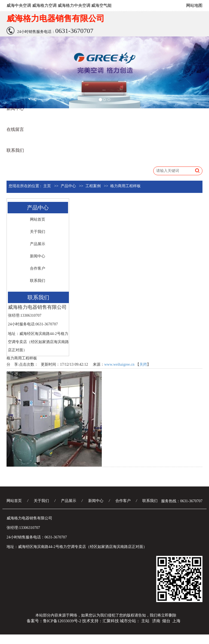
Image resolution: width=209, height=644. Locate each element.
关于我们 (38, 232)
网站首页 (38, 219)
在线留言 (15, 129)
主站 (145, 621)
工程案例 (93, 186)
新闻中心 (15, 108)
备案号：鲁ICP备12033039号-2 (54, 621)
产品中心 (68, 186)
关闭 (143, 364)
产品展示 (38, 244)
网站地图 (194, 5)
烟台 (166, 621)
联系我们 (15, 150)
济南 (156, 621)
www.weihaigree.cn (119, 364)
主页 (47, 186)
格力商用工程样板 (125, 186)
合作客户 (38, 268)
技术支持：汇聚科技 (101, 621)
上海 (176, 621)
